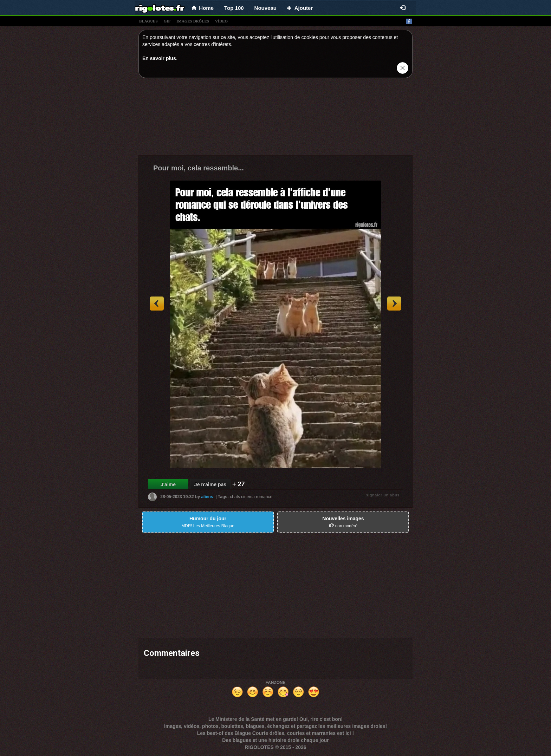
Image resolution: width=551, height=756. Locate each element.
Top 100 (234, 8)
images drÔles (193, 21)
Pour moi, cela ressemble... (199, 168)
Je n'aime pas (210, 484)
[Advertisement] (275, 118)
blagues (148, 21)
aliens (207, 497)
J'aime (168, 484)
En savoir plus (159, 58)
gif (167, 21)
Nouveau (265, 8)
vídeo (221, 21)
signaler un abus (383, 495)
